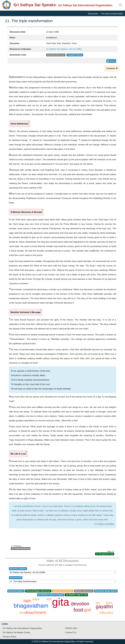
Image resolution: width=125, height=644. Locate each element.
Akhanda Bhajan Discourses (38, 591)
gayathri (104, 607)
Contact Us (71, 632)
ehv (22, 613)
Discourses (93, 14)
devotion (80, 604)
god (87, 610)
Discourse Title (16, 578)
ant (98, 603)
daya (36, 599)
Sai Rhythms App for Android (51, 595)
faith (27, 601)
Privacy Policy (10, 637)
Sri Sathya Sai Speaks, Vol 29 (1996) (64, 49)
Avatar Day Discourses (63, 591)
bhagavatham (31, 606)
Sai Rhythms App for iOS (76, 595)
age (49, 599)
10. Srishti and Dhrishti (21, 548)
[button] (112, 68)
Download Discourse (56, 55)
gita (61, 602)
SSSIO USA (71, 628)
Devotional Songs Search (106, 591)
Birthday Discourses (84, 591)
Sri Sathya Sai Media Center (17, 632)
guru (109, 603)
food (78, 610)
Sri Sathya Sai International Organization (22, 628)
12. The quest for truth (105, 554)
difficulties (106, 613)
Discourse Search (16, 591)
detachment (35, 612)
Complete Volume (75, 55)
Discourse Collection (18, 569)
